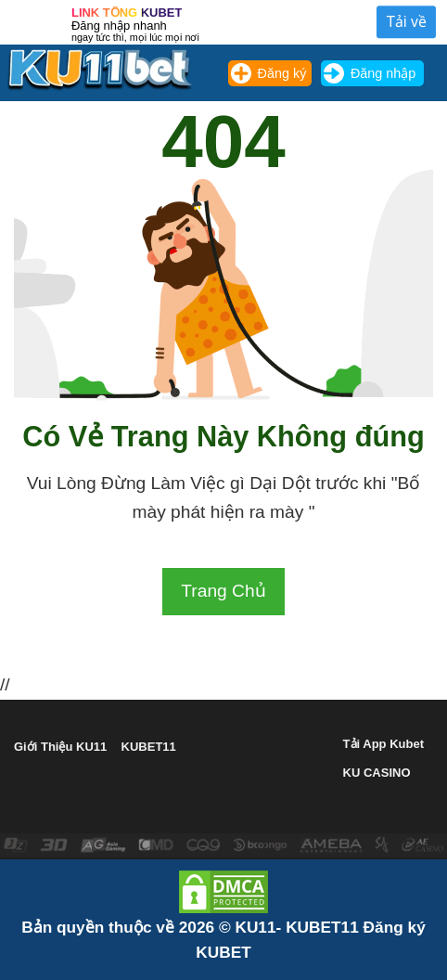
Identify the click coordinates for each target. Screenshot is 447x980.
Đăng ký (282, 73)
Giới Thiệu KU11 (60, 747)
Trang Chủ (223, 591)
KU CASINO (377, 773)
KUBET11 (149, 747)
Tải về (406, 22)
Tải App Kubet (383, 744)
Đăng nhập (383, 73)
